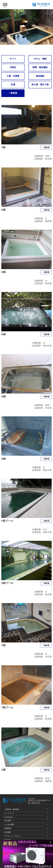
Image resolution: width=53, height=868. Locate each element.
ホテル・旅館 (40, 59)
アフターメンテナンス (13, 836)
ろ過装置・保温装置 (12, 809)
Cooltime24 (8, 817)
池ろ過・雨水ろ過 (40, 84)
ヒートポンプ (9, 813)
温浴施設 (40, 76)
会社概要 (8, 832)
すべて (13, 59)
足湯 (13, 84)
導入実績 (8, 821)
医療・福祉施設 (40, 67)
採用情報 (8, 828)
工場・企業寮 (13, 76)
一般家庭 (13, 93)
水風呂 (13, 67)
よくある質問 (9, 824)
